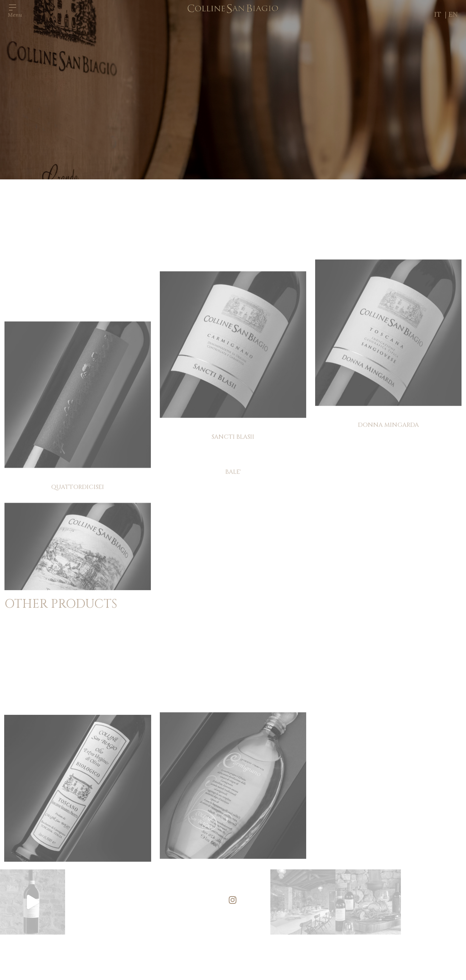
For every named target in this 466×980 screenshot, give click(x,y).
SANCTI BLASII (233, 539)
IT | (441, 14)
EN (453, 14)
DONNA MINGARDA (388, 510)
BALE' (233, 573)
